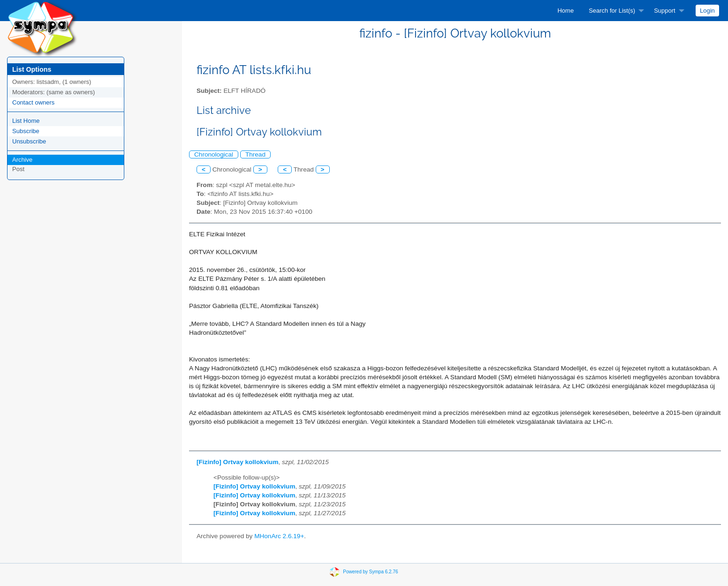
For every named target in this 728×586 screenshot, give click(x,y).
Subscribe (26, 131)
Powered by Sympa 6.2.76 (370, 571)
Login (707, 11)
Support (665, 11)
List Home (26, 121)
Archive (22, 160)
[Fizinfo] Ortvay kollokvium (237, 462)
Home (565, 11)
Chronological (214, 154)
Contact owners (33, 102)
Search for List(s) (612, 11)
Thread (255, 154)
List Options (32, 69)
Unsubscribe (29, 141)
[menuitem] (565, 11)
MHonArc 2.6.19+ (279, 536)
